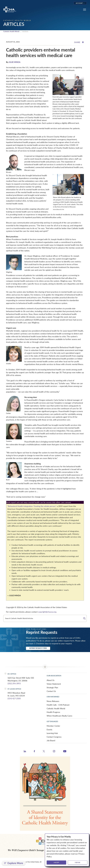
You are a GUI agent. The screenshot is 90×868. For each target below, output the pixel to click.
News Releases (53, 701)
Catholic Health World (11, 31)
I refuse (78, 862)
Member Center (53, 726)
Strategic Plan (52, 687)
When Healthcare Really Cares (59, 716)
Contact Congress (54, 737)
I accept (56, 862)
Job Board (51, 740)
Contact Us (51, 691)
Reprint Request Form (38, 648)
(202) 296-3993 (14, 683)
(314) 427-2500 (14, 698)
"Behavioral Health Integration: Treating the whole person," (32, 506)
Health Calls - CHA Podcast (58, 705)
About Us (51, 680)
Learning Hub (52, 733)
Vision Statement (54, 684)
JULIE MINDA (15, 62)
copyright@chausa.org (47, 612)
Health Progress (53, 712)
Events (49, 730)
